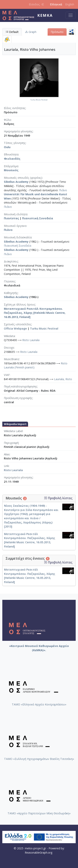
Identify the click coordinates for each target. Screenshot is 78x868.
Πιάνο (63, 190)
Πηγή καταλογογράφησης (21, 386)
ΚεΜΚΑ (45, 15)
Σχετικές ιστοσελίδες (18, 324)
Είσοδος (36, 4)
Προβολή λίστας (58, 498)
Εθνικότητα (11, 154)
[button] (45, 498)
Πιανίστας (11, 218)
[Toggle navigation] (71, 15)
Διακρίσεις (11, 261)
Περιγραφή (11, 443)
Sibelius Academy (16, 182)
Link (6, 466)
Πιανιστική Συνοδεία (38, 218)
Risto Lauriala (31, 340)
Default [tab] (12, 32)
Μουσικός (11, 170)
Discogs (9, 348)
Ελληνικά (56, 4)
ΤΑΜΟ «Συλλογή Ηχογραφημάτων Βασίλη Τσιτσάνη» (39, 759)
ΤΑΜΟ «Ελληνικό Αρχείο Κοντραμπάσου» (39, 704)
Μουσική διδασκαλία (18, 237)
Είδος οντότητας (15, 108)
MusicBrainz (12, 359)
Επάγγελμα (11, 166)
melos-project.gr (35, 848)
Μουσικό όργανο (15, 226)
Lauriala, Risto (63, 379)
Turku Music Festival (44, 328)
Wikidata (9, 336)
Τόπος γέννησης (15, 143)
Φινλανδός (12, 159)
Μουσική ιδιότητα (16, 214)
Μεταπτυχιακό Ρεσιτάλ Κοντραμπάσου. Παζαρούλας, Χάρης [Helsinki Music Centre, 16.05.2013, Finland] (35, 313)
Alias (7, 454)
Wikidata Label (13, 431)
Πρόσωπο (57, 32)
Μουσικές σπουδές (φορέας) (23, 178)
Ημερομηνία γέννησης (18, 131)
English (70, 4)
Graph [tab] (31, 32)
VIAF (7, 375)
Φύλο (7, 120)
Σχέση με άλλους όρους (20, 304)
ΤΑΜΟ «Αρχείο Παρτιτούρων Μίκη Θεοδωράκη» (39, 813)
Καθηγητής (11, 293)
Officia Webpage (15, 328)
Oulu (7, 147)
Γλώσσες (10, 281)
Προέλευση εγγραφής (18, 398)
